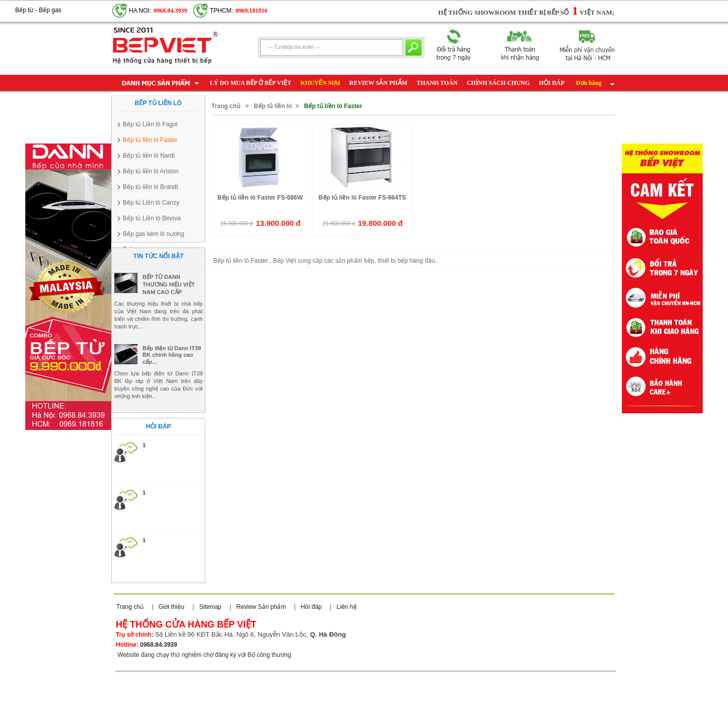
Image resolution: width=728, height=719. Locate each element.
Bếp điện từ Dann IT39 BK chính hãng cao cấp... (172, 377)
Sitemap (210, 607)
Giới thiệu (171, 607)
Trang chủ (226, 106)
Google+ (73, 6)
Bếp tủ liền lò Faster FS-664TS (362, 198)
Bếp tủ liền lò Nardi (149, 156)
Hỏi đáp (311, 607)
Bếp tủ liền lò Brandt (150, 187)
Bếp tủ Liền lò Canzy (151, 203)
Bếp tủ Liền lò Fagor (150, 124)
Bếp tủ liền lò (273, 106)
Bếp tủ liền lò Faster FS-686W (260, 198)
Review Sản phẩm (261, 607)
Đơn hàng (589, 83)
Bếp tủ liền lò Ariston (151, 171)
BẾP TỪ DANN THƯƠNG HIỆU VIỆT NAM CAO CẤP (169, 307)
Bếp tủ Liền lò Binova (152, 218)
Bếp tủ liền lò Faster (150, 140)
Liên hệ (347, 607)
